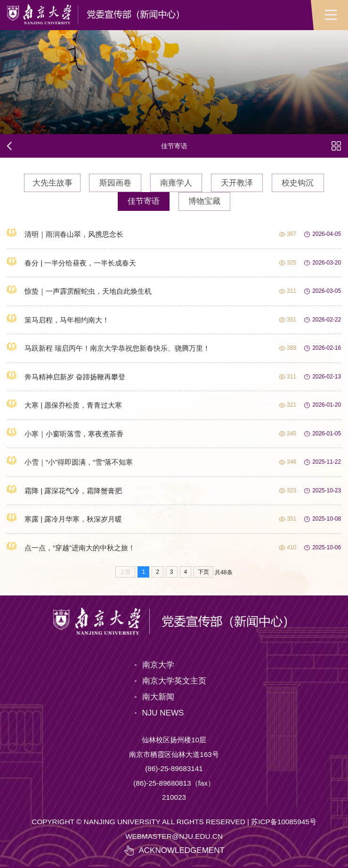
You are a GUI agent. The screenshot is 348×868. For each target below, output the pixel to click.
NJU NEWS (163, 713)
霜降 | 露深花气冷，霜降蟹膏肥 (65, 490)
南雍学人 (176, 183)
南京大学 (158, 665)
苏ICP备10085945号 (284, 822)
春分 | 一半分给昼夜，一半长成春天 (72, 262)
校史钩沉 (298, 183)
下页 (203, 572)
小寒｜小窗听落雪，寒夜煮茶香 (65, 433)
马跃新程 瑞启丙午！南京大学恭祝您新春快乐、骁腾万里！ (109, 347)
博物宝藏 (204, 201)
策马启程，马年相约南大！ (58, 319)
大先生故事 (53, 183)
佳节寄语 (144, 201)
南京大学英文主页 (174, 681)
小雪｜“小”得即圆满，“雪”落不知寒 (70, 461)
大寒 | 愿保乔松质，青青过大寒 (65, 404)
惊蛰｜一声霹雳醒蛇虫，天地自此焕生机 (79, 290)
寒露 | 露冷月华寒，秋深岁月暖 (65, 518)
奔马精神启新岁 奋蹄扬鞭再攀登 (66, 376)
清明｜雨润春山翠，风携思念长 (65, 233)
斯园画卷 (115, 183)
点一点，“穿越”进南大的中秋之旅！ (71, 547)
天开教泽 (237, 183)
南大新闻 (158, 697)
